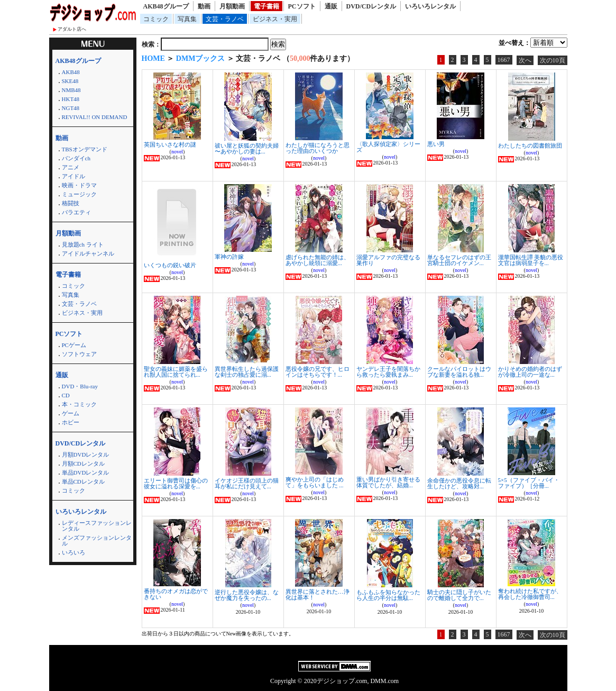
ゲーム (71, 413)
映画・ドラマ (79, 185)
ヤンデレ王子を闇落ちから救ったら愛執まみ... (388, 372)
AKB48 (71, 72)
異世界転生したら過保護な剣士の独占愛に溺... (247, 372)
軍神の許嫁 (229, 257)
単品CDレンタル (83, 481)
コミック (156, 19)
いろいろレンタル (430, 6)
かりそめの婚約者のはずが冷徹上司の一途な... (530, 372)
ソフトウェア (79, 354)
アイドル (73, 176)
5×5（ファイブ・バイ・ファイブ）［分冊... (529, 483)
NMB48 (71, 90)
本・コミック (79, 404)
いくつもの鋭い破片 (170, 265)
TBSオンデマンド (85, 149)
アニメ (71, 167)
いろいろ (73, 552)
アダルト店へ (72, 29)
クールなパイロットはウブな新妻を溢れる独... (459, 372)
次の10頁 (553, 60)
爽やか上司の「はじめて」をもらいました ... (315, 482)
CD (66, 395)
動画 (204, 6)
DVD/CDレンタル (371, 6)
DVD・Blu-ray (80, 386)
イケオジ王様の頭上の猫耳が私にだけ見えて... (247, 483)
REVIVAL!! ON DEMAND (95, 117)
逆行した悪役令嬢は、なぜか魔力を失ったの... (247, 595)
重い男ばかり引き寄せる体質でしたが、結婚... (388, 482)
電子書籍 (266, 6)
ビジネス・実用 (275, 19)
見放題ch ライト (83, 244)
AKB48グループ (166, 6)
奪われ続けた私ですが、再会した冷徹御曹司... (530, 594)
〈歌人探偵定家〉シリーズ (388, 147)
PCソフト (302, 6)
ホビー (71, 422)
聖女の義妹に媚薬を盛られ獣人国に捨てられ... (176, 372)
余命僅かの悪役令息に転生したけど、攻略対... (459, 483)
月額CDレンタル (83, 463)
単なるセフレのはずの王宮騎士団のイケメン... (459, 260)
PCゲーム (74, 345)
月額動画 (232, 6)
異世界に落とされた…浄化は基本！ (318, 594)
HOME (153, 58)
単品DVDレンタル (86, 472)
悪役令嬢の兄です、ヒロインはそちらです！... (318, 372)
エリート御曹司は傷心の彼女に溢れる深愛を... (176, 483)
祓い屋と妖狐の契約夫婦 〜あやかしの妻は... (247, 148)
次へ (525, 60)
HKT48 (71, 99)
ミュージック (79, 194)
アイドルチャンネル (88, 253)
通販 (331, 6)
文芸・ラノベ (225, 19)
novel (177, 152)
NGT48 (71, 108)
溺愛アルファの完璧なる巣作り (388, 260)
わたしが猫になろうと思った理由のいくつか (318, 148)
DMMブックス (201, 58)
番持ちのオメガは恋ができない (176, 594)
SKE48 (70, 81)
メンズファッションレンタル (97, 540)
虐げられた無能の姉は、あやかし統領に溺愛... (318, 260)
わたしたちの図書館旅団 (530, 146)
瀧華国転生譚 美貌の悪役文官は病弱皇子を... (531, 260)
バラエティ (76, 212)
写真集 (187, 19)
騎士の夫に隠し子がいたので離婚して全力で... (459, 595)
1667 (504, 60)
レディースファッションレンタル (97, 526)
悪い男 (436, 144)
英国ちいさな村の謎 (170, 144)
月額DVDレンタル (86, 454)
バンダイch (76, 158)
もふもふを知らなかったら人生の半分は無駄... (388, 595)
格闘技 (71, 203)
